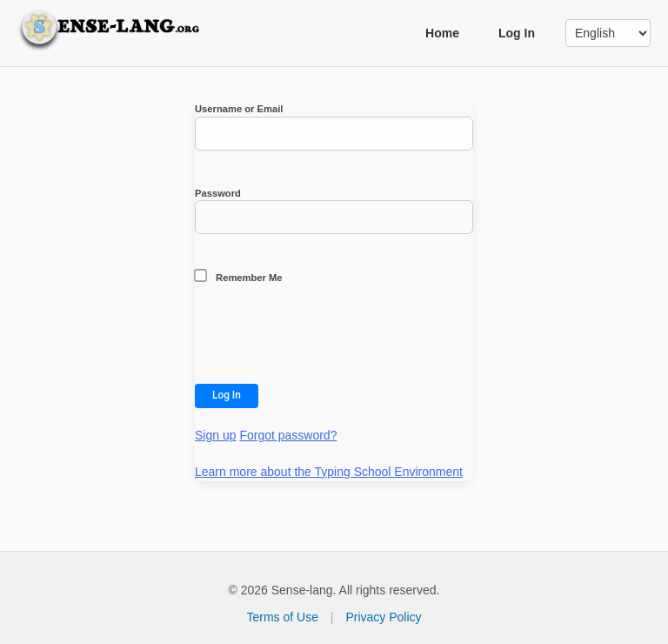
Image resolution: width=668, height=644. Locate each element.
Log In (517, 33)
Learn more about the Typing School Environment (329, 472)
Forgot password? (288, 435)
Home (442, 33)
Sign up (215, 435)
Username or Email (334, 127)
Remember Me (239, 276)
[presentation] (327, 338)
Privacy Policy (383, 617)
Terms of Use (282, 617)
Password (334, 211)
